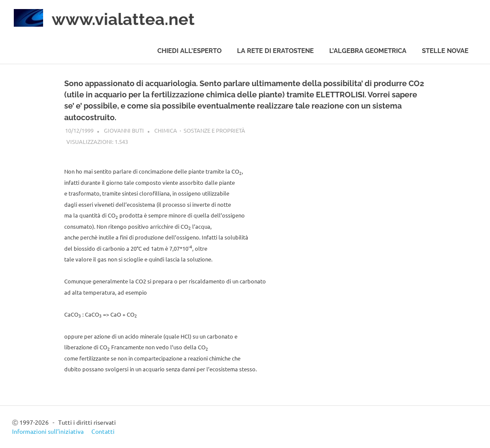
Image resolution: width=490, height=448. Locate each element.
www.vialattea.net (123, 19)
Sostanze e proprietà (214, 130)
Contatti (103, 431)
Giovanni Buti (124, 130)
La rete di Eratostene (275, 51)
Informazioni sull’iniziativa (48, 431)
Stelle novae (445, 51)
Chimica (166, 130)
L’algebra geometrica (368, 51)
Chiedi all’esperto (189, 51)
